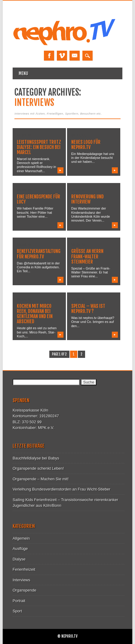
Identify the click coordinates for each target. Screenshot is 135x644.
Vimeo (62, 56)
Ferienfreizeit (24, 569)
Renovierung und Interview (87, 199)
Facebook (49, 56)
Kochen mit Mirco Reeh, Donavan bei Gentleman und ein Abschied (35, 314)
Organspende (25, 590)
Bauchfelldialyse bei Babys (36, 458)
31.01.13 (24, 135)
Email (75, 56)
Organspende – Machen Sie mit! (41, 479)
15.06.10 (78, 299)
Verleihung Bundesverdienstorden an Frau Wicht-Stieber (61, 489)
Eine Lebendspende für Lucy (38, 199)
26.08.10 (78, 245)
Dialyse (19, 559)
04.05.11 (78, 190)
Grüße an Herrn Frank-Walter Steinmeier (87, 256)
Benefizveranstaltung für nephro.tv (39, 254)
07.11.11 (78, 135)
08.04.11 (24, 245)
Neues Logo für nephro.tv (86, 145)
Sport (17, 611)
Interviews (21, 580)
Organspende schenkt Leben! (38, 468)
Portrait (19, 601)
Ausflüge (20, 549)
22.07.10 (24, 299)
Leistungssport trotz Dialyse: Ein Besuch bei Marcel (39, 147)
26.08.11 (24, 190)
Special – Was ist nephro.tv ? (88, 309)
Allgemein (21, 538)
